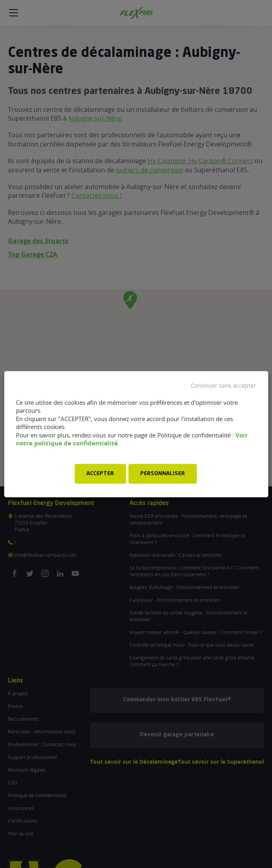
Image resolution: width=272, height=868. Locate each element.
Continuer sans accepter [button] (223, 386)
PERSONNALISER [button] (162, 474)
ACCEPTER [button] (100, 474)
